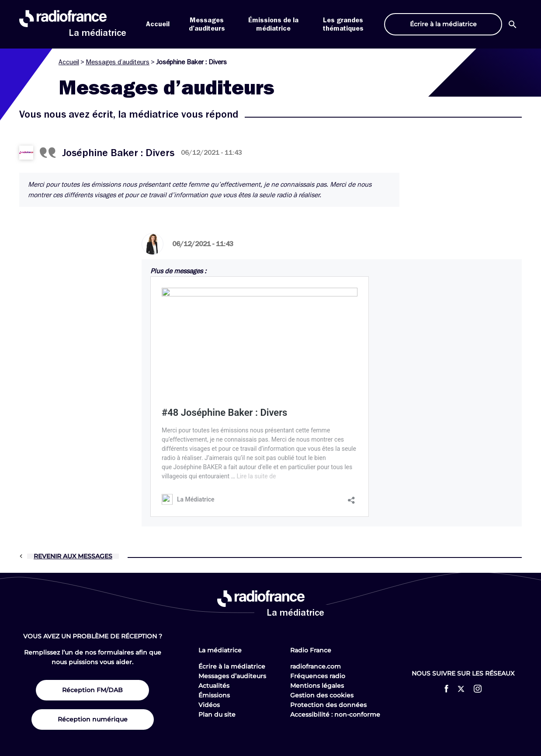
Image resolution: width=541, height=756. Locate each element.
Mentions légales (317, 686)
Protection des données (328, 705)
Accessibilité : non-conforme (335, 714)
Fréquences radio (318, 676)
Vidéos (209, 705)
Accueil (158, 24)
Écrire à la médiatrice (232, 666)
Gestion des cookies (322, 695)
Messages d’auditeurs (118, 62)
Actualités (214, 686)
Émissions (214, 695)
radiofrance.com (316, 666)
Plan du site (217, 714)
